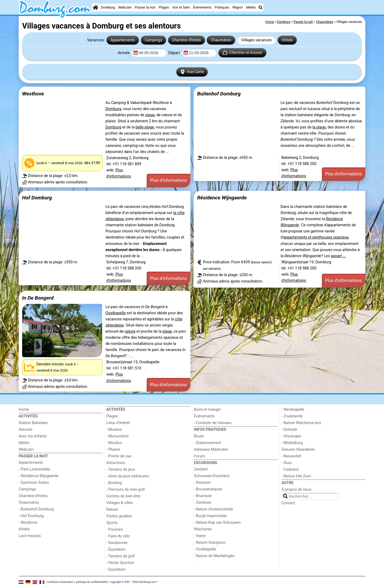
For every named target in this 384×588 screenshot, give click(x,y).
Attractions (116, 463)
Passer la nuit (145, 7)
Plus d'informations (169, 180)
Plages (164, 7)
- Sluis (287, 463)
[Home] (95, 7)
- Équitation (116, 549)
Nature (112, 510)
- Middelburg (292, 443)
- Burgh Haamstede (210, 516)
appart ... (339, 256)
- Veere (200, 536)
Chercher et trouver (242, 53)
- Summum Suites (34, 483)
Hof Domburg (37, 198)
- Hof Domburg (31, 516)
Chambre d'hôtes (186, 40)
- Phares (113, 450)
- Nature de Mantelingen (214, 556)
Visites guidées (119, 516)
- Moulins (114, 443)
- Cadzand (290, 470)
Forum (199, 456)
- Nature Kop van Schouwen (217, 523)
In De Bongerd (38, 298)
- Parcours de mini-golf (126, 490)
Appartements (123, 40)
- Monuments (118, 436)
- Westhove (28, 523)
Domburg (108, 7)
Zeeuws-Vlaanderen (298, 450)
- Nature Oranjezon (210, 543)
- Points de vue (119, 456)
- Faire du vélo (118, 536)
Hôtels (287, 40)
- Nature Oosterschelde (213, 509)
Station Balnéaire (33, 423)
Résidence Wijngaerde (222, 198)
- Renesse (202, 483)
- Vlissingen (291, 436)
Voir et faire (181, 7)
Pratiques (222, 7)
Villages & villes (120, 503)
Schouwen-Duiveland (212, 476)
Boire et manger (207, 410)
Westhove (33, 94)
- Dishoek (289, 430)
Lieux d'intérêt (118, 423)
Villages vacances (256, 40)
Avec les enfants (33, 436)
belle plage (145, 127)
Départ (175, 53)
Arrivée (124, 53)
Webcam (125, 7)
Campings (153, 40)
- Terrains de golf (121, 556)
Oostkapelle (116, 313)
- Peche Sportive (120, 563)
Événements (202, 7)
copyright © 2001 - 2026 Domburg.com (133, 582)
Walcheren (203, 529)
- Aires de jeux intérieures (128, 476)
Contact (288, 503)
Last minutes (30, 536)
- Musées (114, 430)
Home (24, 410)
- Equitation (116, 569)
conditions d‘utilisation (60, 582)
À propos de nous (297, 490)
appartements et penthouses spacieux (316, 237)
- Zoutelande (292, 416)
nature (130, 331)
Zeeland (201, 469)
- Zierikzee (203, 503)
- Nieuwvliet (291, 456)
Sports (112, 523)
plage (150, 115)
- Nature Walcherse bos (301, 423)
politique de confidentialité (92, 582)
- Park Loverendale (34, 469)
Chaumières (221, 40)
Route (199, 436)
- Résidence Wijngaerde (39, 476)
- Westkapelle (293, 410)
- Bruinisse (203, 496)
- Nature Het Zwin (296, 476)
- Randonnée (117, 543)
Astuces (26, 430)
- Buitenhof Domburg (36, 509)
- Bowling (114, 483)
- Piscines (115, 529)
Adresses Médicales (211, 450)
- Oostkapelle (205, 549)
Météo (251, 7)
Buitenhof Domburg (219, 94)
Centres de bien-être (123, 496)
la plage (319, 127)
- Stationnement (207, 443)
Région (238, 7)
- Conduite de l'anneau (213, 423)
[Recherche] (261, 7)
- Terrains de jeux (121, 470)
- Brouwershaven (208, 489)
